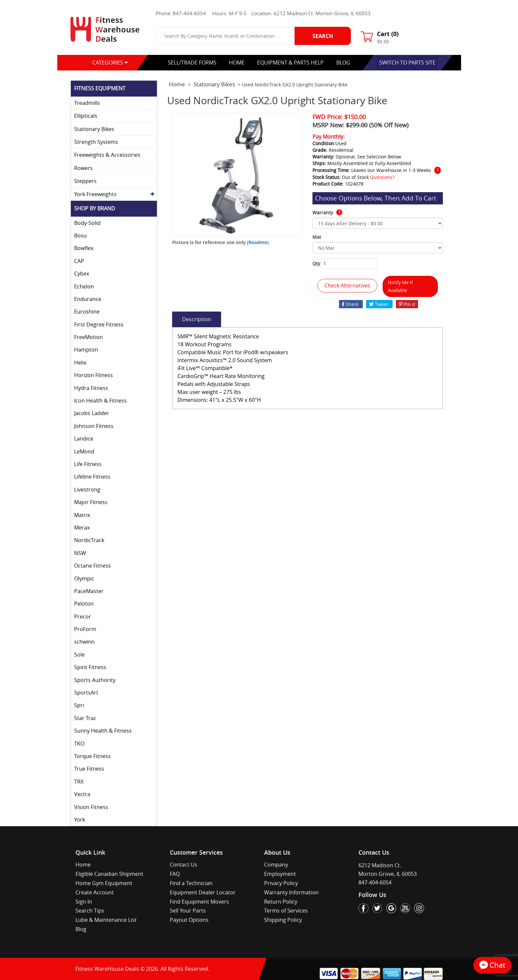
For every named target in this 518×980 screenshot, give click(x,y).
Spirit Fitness (90, 667)
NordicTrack (89, 540)
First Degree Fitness (99, 324)
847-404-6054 (189, 13)
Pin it (407, 304)
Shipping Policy (283, 920)
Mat (317, 237)
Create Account (95, 892)
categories (110, 63)
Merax (82, 528)
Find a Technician (191, 883)
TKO (79, 744)
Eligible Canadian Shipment (109, 874)
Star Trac (85, 718)
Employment (280, 874)
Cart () (388, 34)
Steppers (85, 181)
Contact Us (184, 865)
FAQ (175, 874)
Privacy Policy (281, 883)
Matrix (82, 515)
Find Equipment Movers (199, 902)
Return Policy (281, 902)
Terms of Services (286, 911)
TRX (79, 782)
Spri (79, 705)
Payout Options (189, 920)
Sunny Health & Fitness (103, 731)
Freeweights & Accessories (107, 155)
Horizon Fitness (94, 375)
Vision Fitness (91, 807)
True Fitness (89, 769)
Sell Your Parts (188, 911)
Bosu (80, 235)
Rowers (83, 168)
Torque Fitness (93, 756)
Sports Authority (95, 680)
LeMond (84, 451)
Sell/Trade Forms (192, 63)
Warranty (327, 213)
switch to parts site (407, 63)
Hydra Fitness (91, 388)
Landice (84, 439)
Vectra (82, 794)
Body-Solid (87, 223)
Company (276, 865)
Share (351, 304)
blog (343, 63)
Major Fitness (91, 502)
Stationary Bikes (94, 129)
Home (237, 63)
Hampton (86, 350)
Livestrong (87, 490)
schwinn (84, 642)
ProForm (85, 629)
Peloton (84, 604)
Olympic (84, 578)
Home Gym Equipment (104, 883)
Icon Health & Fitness (100, 401)
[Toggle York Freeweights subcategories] (152, 194)
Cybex (82, 274)
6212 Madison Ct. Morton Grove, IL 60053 (322, 13)
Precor (83, 617)
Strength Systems (96, 142)
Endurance (88, 299)
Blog (81, 929)
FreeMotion (89, 337)
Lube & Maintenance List (106, 920)
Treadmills (87, 103)
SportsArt (86, 693)
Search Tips (90, 911)
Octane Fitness (93, 566)
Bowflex (84, 248)
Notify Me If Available (400, 286)
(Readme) (258, 242)
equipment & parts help (290, 63)
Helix (80, 362)
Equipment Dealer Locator (203, 892)
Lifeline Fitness (92, 477)
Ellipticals (86, 116)
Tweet (379, 304)
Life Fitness (88, 464)
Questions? (382, 177)
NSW (80, 553)
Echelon (84, 286)
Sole (79, 655)
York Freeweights (95, 194)
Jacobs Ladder (92, 413)
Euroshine (87, 312)
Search (323, 36)
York (80, 820)
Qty (316, 263)
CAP (79, 261)
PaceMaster (89, 591)
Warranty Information (291, 892)
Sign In (84, 902)
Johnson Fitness (94, 426)
